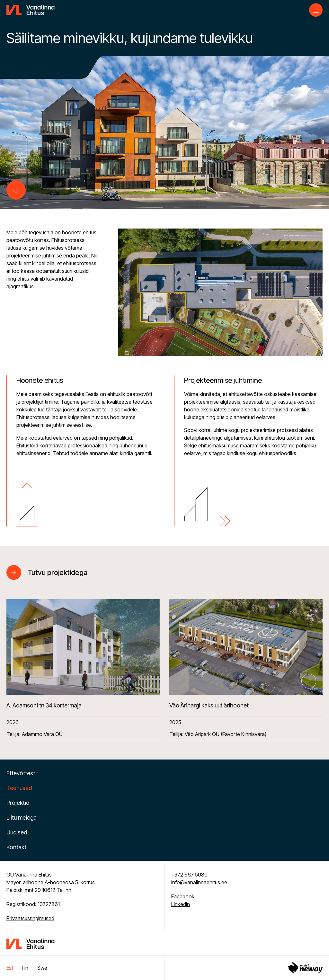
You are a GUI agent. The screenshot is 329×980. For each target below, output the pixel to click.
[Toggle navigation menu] (316, 10)
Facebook (183, 896)
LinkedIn (181, 904)
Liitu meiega (22, 818)
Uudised (17, 832)
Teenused (19, 788)
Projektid (18, 803)
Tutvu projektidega (58, 572)
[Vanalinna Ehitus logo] (31, 9)
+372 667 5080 (189, 875)
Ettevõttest (21, 773)
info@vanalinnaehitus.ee (199, 882)
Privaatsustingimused (30, 918)
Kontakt (16, 847)
